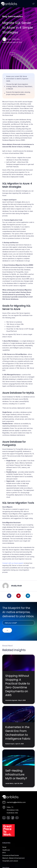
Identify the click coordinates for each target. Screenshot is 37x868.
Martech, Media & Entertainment (14, 858)
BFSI (4, 853)
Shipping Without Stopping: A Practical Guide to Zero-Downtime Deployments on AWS (18, 686)
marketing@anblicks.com (16, 802)
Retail (4, 847)
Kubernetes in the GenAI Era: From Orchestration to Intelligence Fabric (18, 733)
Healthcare (6, 850)
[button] (33, 4)
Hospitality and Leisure (10, 861)
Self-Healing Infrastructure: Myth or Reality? (16, 775)
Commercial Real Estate (11, 855)
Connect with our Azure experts (13, 563)
